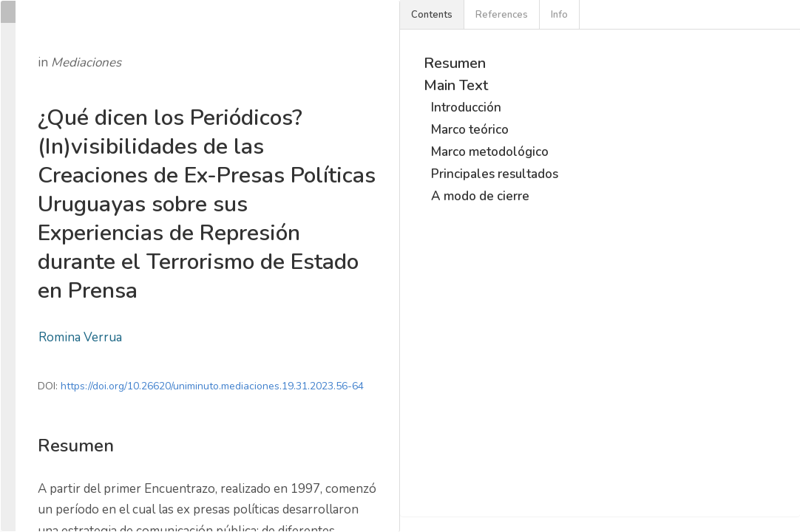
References (502, 15)
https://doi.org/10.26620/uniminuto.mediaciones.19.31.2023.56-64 (212, 386)
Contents (432, 15)
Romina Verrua (80, 337)
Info (559, 15)
